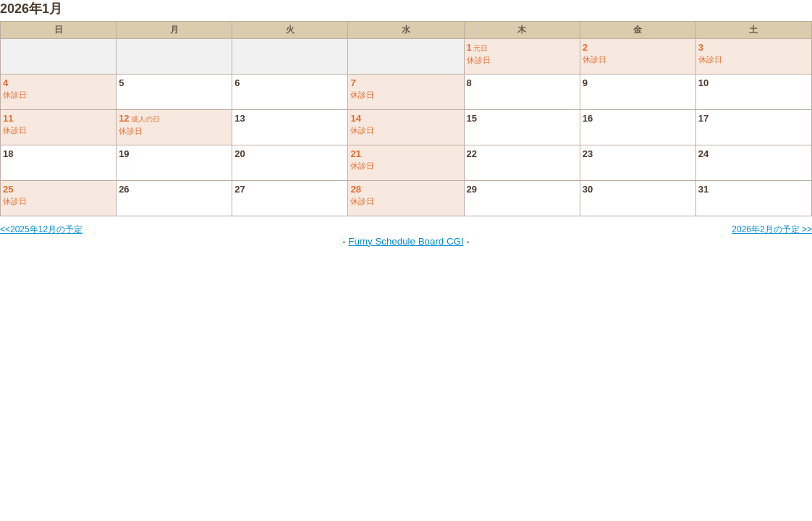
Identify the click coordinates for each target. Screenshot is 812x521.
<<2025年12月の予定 (41, 229)
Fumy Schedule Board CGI (406, 241)
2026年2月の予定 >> (772, 229)
